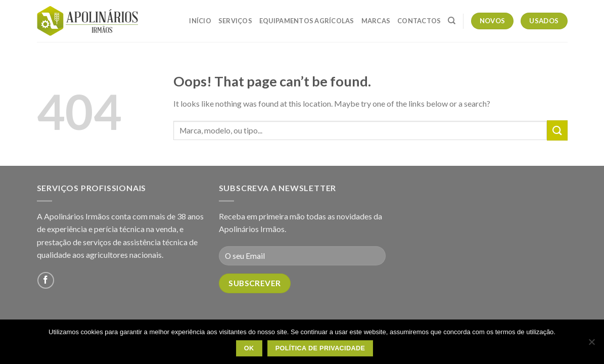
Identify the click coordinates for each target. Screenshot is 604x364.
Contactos (419, 21)
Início (200, 21)
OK (249, 348)
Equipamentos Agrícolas (307, 21)
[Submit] (557, 130)
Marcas (376, 21)
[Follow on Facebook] (46, 280)
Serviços (235, 21)
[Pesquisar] (452, 21)
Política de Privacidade (320, 348)
